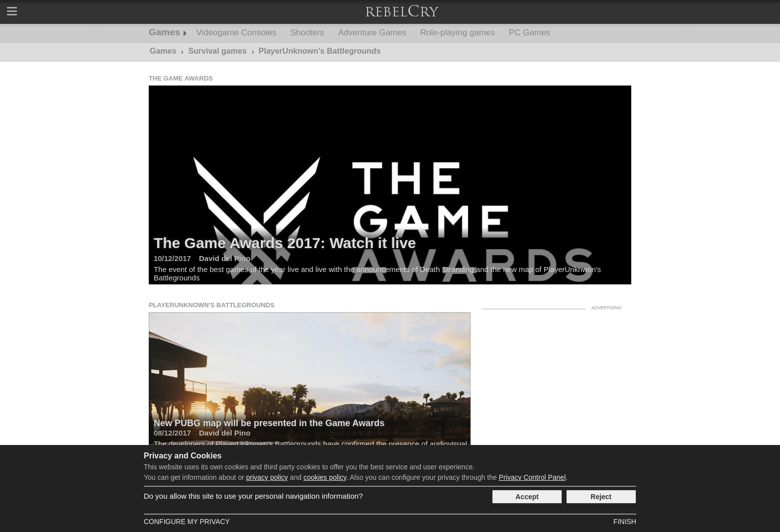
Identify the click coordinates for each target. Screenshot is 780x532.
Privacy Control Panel (533, 477)
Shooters (307, 33)
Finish (625, 522)
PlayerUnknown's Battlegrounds (212, 305)
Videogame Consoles (236, 33)
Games (164, 32)
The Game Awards (181, 78)
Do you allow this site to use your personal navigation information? (253, 496)
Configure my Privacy (187, 522)
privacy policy (267, 477)
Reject (601, 497)
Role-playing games (458, 33)
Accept (527, 497)
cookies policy (325, 477)
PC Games (530, 33)
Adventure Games (372, 33)
